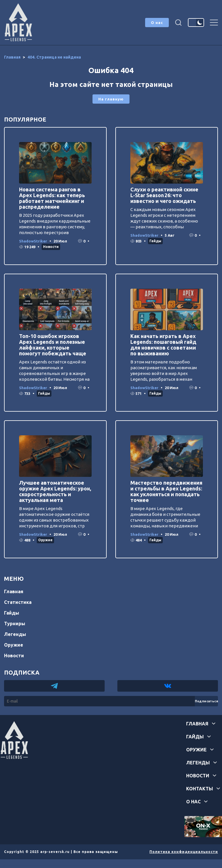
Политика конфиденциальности (184, 852)
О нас (157, 23)
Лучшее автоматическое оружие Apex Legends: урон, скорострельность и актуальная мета (55, 491)
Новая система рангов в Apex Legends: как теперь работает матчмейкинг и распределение (52, 198)
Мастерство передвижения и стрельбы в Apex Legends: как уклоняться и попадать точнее (166, 491)
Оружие (45, 540)
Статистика (18, 602)
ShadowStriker (33, 241)
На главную (111, 99)
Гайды (155, 241)
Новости (51, 247)
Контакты (200, 789)
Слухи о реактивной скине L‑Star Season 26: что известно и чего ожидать (164, 195)
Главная (14, 591)
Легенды (15, 634)
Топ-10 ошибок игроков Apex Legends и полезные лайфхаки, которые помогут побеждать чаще (53, 345)
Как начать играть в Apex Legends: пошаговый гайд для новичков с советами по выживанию (163, 345)
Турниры (15, 624)
